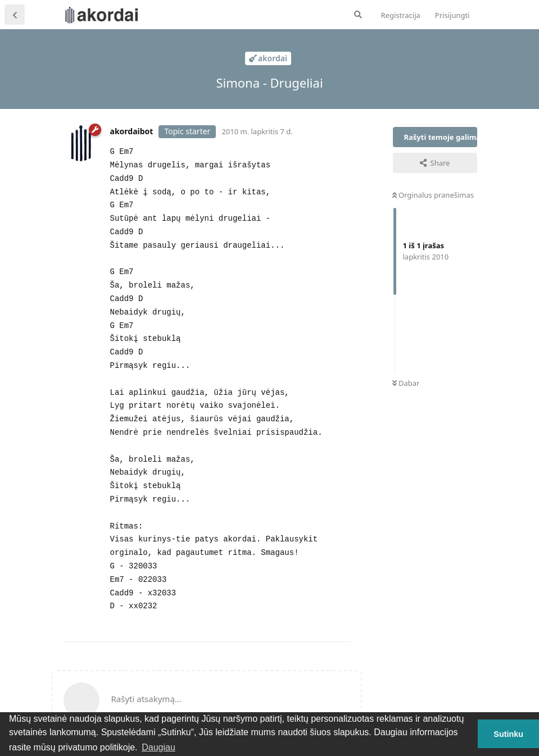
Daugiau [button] (158, 747)
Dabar (406, 383)
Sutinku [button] (508, 734)
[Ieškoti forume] (358, 15)
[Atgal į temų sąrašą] (15, 15)
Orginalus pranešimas (433, 195)
